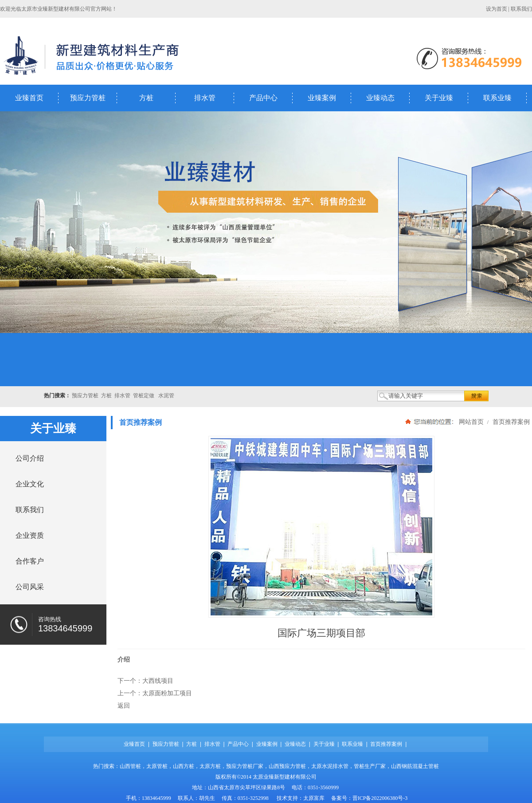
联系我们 (521, 9)
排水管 (205, 98)
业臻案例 (322, 98)
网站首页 (471, 422)
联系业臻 (497, 98)
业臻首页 (29, 98)
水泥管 (166, 396)
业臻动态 (380, 98)
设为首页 (497, 9)
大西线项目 (158, 681)
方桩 (146, 98)
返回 (124, 705)
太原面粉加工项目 (167, 693)
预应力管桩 (88, 98)
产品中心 (263, 98)
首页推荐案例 (510, 422)
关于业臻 (439, 98)
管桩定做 (144, 396)
